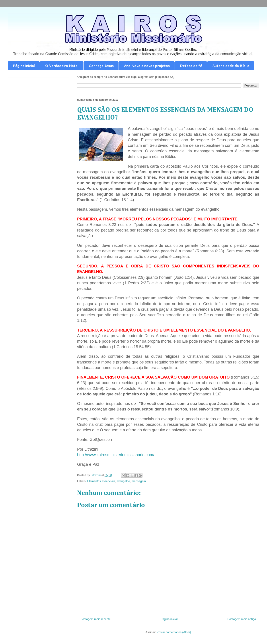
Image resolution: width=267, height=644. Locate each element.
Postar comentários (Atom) (174, 632)
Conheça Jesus (101, 66)
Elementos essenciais (101, 481)
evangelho (123, 481)
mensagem (139, 481)
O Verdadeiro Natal (62, 66)
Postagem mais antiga (242, 619)
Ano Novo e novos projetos (147, 66)
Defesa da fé (191, 66)
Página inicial (24, 66)
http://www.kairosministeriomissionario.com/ (116, 455)
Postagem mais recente (96, 619)
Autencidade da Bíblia (231, 66)
